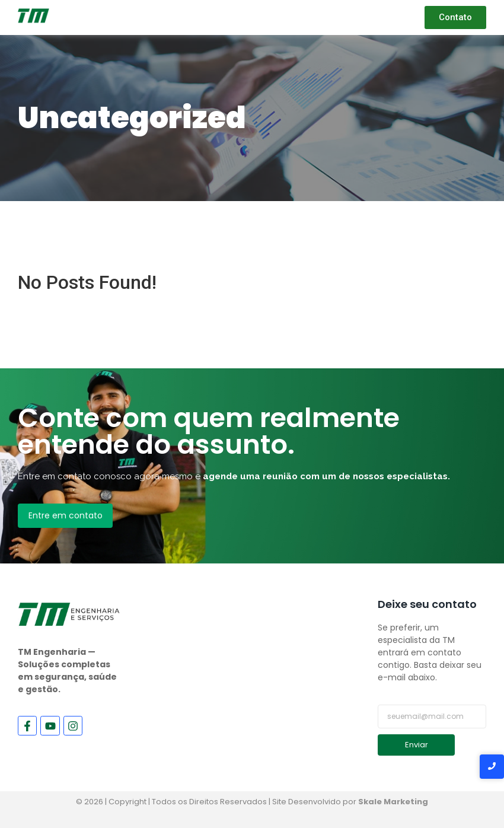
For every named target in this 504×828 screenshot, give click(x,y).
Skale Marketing (393, 802)
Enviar (417, 745)
